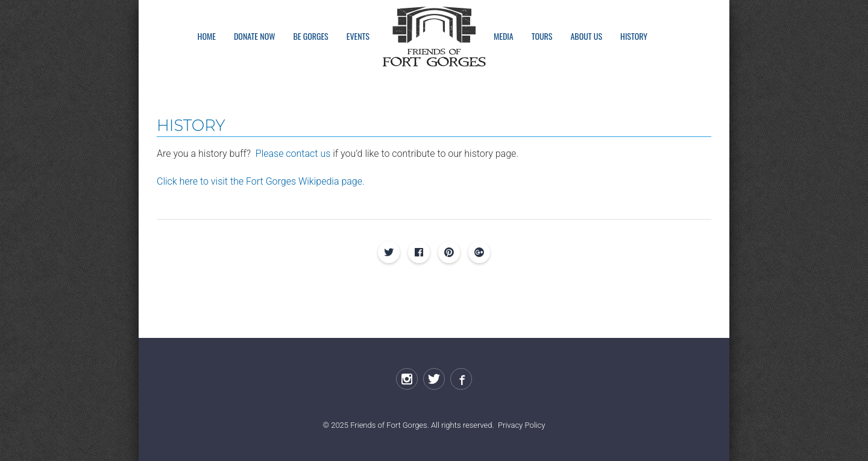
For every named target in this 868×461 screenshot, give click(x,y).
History (634, 36)
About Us (586, 36)
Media (504, 36)
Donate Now (254, 36)
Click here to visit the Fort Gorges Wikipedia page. (261, 181)
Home (207, 36)
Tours (542, 36)
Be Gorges (310, 36)
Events (358, 36)
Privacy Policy (521, 425)
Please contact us (293, 154)
